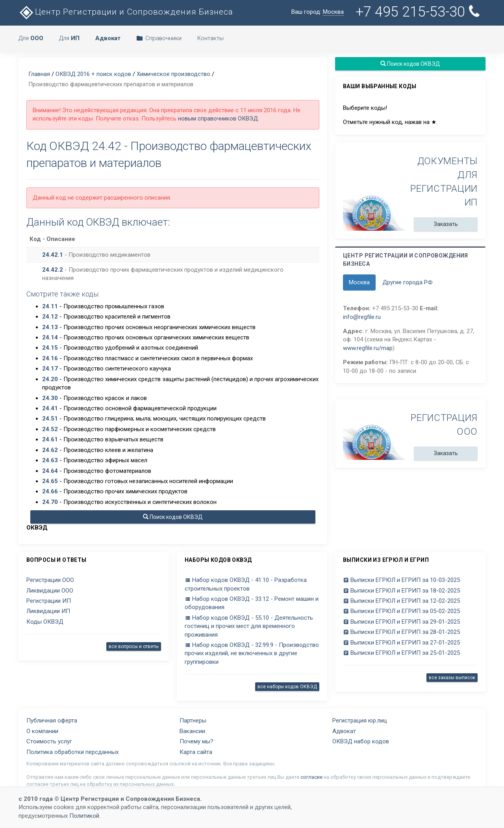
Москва (359, 282)
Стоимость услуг (49, 741)
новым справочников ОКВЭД (218, 119)
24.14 (50, 337)
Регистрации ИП (49, 601)
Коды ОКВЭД (45, 622)
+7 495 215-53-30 (418, 12)
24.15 (50, 348)
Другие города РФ (408, 282)
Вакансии (192, 731)
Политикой (84, 816)
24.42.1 (53, 255)
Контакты (210, 38)
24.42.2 (53, 270)
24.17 (50, 369)
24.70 (50, 502)
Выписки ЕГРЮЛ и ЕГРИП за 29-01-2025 (401, 622)
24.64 (50, 471)
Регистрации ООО (50, 580)
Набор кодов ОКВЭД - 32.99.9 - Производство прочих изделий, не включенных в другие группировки (252, 653)
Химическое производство (173, 74)
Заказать (446, 224)
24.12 (50, 317)
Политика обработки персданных (72, 752)
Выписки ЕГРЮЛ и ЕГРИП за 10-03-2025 (401, 580)
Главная (39, 74)
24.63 (50, 460)
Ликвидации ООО (50, 591)
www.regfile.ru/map (368, 348)
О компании (42, 731)
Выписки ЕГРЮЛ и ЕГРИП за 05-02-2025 (401, 611)
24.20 (50, 379)
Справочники (159, 38)
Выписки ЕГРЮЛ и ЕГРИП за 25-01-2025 (401, 653)
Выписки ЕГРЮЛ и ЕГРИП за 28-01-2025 (401, 632)
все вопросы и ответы (134, 646)
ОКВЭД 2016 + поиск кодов (93, 74)
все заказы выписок (452, 678)
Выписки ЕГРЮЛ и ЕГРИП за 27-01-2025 (401, 643)
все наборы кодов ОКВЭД (287, 687)
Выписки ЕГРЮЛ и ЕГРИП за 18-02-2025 (401, 591)
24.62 (50, 450)
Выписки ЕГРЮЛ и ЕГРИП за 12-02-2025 (401, 601)
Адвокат (344, 731)
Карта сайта (196, 752)
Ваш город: (318, 12)
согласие (311, 777)
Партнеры (193, 721)
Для (31, 38)
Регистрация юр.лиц (360, 721)
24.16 (50, 358)
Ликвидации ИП (48, 611)
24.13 (50, 327)
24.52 (50, 429)
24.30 (50, 398)
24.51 (50, 419)
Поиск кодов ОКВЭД (173, 517)
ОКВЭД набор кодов (361, 741)
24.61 (50, 439)
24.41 (50, 408)
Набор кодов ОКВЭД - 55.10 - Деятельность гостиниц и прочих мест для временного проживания (249, 626)
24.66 (50, 491)
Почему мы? (196, 741)
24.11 (50, 306)
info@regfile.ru (362, 317)
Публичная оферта (52, 721)
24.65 (50, 481)
